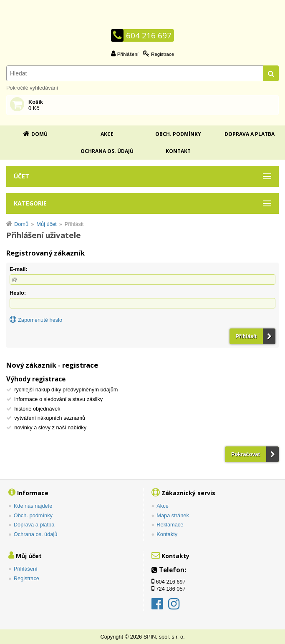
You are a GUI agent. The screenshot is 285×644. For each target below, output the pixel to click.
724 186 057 (171, 589)
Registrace (163, 54)
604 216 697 (149, 35)
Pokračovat (246, 454)
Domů (39, 134)
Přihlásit (246, 336)
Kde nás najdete (33, 506)
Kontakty (167, 534)
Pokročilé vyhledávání (32, 88)
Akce (107, 134)
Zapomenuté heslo (40, 320)
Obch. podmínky (178, 134)
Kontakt (178, 151)
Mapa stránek (173, 515)
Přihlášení (128, 54)
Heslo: (18, 293)
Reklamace (170, 525)
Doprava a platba (250, 134)
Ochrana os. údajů (107, 151)
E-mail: (19, 269)
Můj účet (46, 224)
